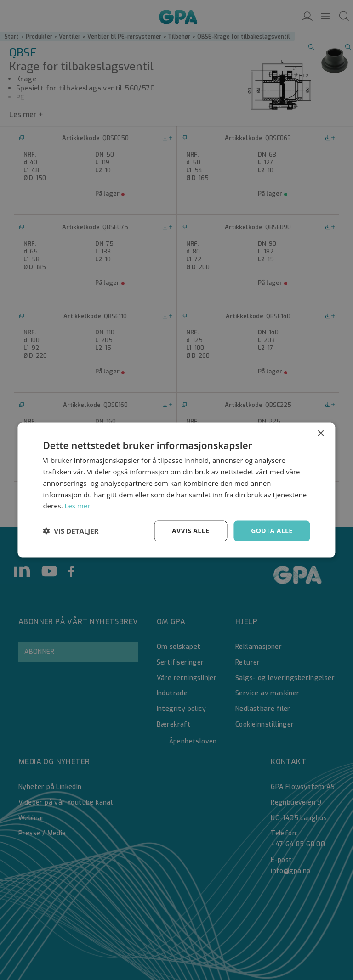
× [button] (321, 434)
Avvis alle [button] (191, 531)
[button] (71, 531)
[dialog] (176, 490)
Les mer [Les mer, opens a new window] (78, 506)
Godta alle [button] (272, 531)
